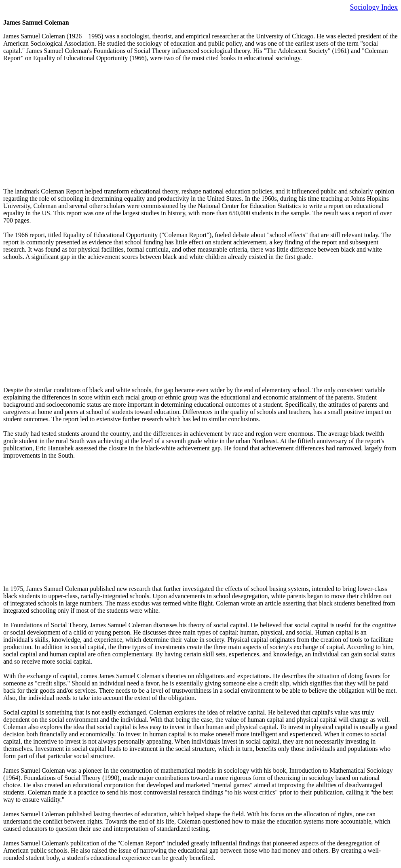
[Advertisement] (200, 125)
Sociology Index (374, 7)
